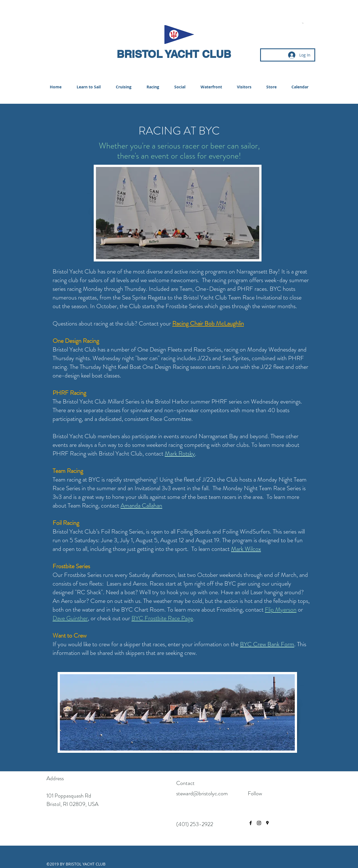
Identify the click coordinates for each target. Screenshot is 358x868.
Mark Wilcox (246, 549)
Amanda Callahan (141, 505)
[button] (303, 23)
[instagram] (259, 823)
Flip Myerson (281, 609)
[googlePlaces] (267, 823)
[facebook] (251, 823)
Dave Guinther (70, 618)
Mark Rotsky (180, 453)
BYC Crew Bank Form (267, 644)
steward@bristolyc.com (202, 793)
